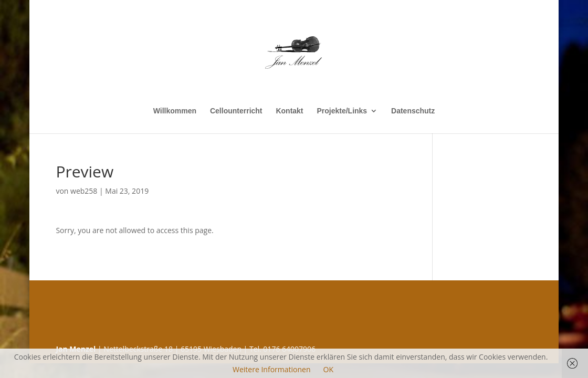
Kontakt (289, 111)
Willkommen (175, 111)
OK (328, 369)
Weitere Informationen (271, 369)
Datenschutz (413, 111)
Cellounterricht (236, 111)
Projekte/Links (342, 111)
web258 (84, 191)
